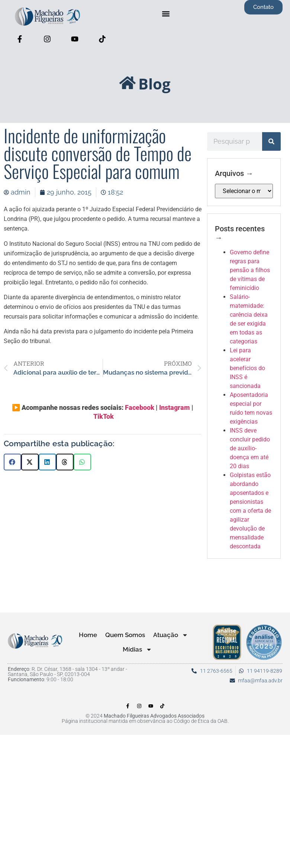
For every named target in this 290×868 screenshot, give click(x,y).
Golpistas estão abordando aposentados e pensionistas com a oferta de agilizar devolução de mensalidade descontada (250, 511)
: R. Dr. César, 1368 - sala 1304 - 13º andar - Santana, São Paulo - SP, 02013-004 (67, 672)
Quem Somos (125, 635)
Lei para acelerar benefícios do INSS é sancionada (247, 368)
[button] (166, 14)
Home (88, 635)
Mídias (137, 650)
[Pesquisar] (271, 141)
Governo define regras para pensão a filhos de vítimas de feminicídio (250, 270)
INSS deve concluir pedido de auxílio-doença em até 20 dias (250, 448)
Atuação (171, 635)
